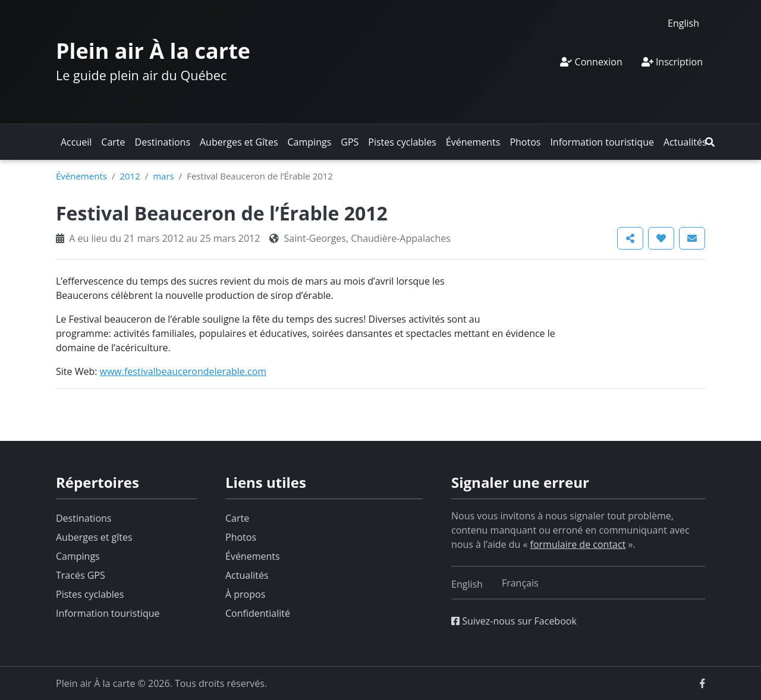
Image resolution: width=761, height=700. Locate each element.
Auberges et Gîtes (239, 142)
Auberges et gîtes (94, 537)
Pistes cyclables (402, 142)
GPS (350, 142)
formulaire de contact (578, 544)
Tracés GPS (81, 575)
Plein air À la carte (153, 51)
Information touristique (602, 142)
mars (163, 176)
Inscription (672, 62)
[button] (710, 142)
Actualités (685, 142)
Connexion (591, 62)
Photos (525, 142)
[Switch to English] (683, 23)
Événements (473, 142)
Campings (310, 142)
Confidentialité (258, 613)
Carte (113, 142)
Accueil (76, 142)
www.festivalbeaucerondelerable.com (183, 371)
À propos (245, 594)
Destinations (163, 142)
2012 (130, 176)
